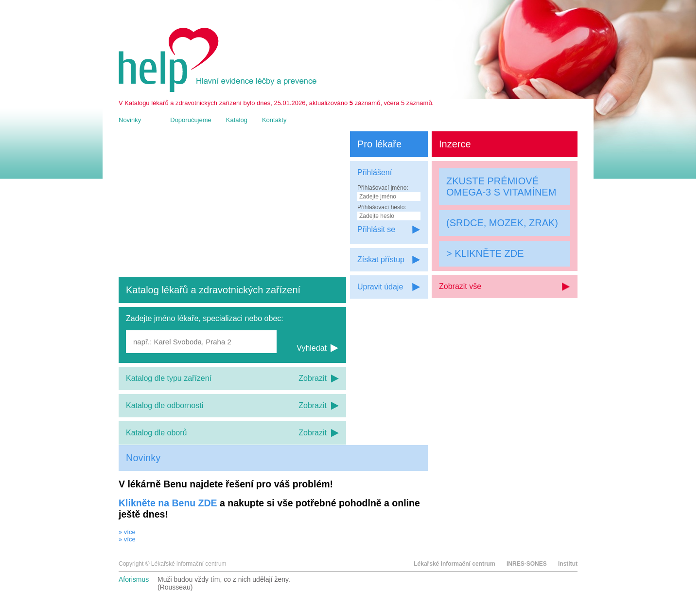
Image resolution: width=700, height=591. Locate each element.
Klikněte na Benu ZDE (168, 503)
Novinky (130, 120)
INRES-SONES (527, 564)
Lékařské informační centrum (454, 564)
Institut (568, 564)
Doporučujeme (191, 120)
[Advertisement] (232, 204)
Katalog (237, 120)
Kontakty (274, 120)
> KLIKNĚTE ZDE (485, 253)
